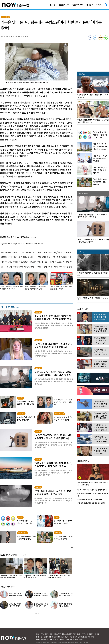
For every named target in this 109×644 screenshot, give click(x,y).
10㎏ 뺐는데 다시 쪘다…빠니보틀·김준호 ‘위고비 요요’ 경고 (58, 577)
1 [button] (35, 613)
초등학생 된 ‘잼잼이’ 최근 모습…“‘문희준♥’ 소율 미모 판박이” (41, 595)
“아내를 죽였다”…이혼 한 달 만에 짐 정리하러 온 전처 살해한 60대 (34, 577)
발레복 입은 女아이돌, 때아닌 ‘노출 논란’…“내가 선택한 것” (66, 606)
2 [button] (37, 613)
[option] (34, 569)
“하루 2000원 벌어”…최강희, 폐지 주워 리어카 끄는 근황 (66, 595)
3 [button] (38, 613)
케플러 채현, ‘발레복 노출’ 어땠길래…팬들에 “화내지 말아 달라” (16, 595)
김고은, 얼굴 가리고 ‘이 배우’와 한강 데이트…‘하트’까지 (15, 606)
